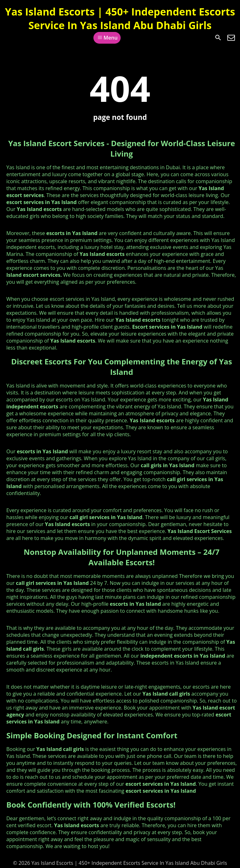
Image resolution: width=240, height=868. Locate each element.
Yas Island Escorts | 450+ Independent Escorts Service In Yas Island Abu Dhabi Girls (120, 18)
